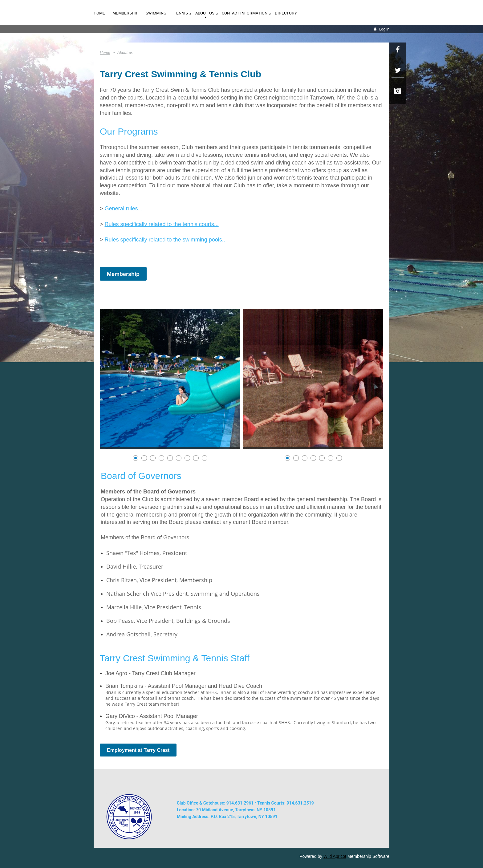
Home (105, 52)
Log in (384, 29)
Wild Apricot (335, 856)
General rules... (124, 209)
